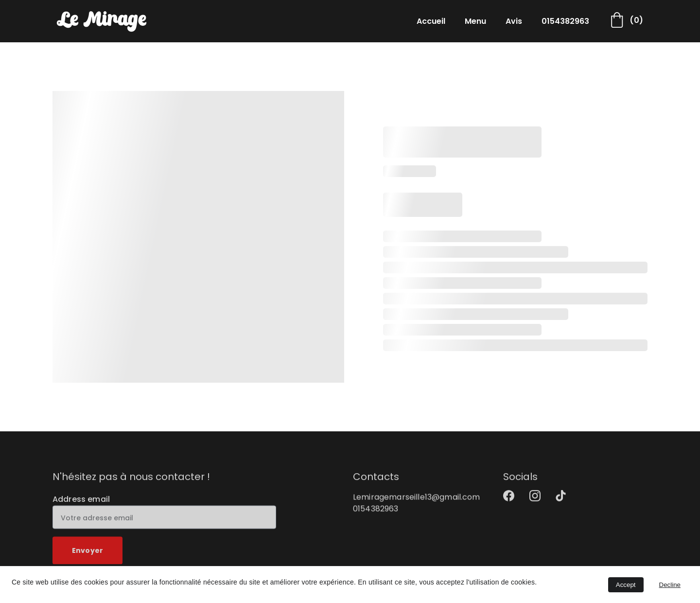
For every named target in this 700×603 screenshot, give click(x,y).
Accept (626, 585)
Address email (81, 504)
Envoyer (87, 555)
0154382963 (565, 21)
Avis (514, 21)
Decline (670, 585)
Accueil (431, 21)
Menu (475, 21)
